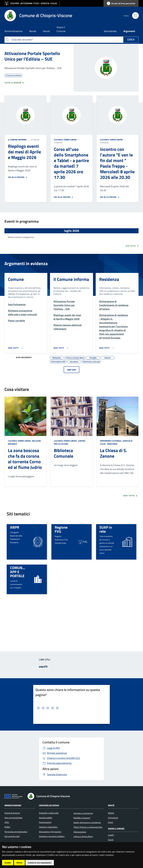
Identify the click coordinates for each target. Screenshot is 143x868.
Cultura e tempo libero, (20, 441)
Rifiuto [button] (19, 863)
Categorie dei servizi (49, 805)
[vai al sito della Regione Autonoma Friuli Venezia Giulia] (32, 3)
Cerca (131, 40)
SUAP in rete (106, 529)
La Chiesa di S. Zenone (113, 453)
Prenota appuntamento (59, 763)
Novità (111, 805)
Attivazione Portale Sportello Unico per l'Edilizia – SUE (32, 56)
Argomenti (129, 31)
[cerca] (135, 16)
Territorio (112, 444)
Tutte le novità (14, 83)
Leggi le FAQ (53, 748)
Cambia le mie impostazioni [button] (40, 863)
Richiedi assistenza (57, 753)
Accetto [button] (8, 863)
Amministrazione (13, 805)
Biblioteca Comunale (64, 453)
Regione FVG (61, 529)
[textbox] (70, 708)
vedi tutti (71, 370)
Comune (16, 279)
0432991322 (63, 758)
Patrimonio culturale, (111, 441)
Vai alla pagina (18, 177)
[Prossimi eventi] (136, 231)
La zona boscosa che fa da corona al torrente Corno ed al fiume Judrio (25, 459)
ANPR (15, 527)
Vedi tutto (132, 246)
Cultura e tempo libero (65, 140)
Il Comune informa (17, 140)
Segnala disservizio (57, 774)
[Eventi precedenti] (7, 231)
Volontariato (110, 31)
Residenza (109, 279)
